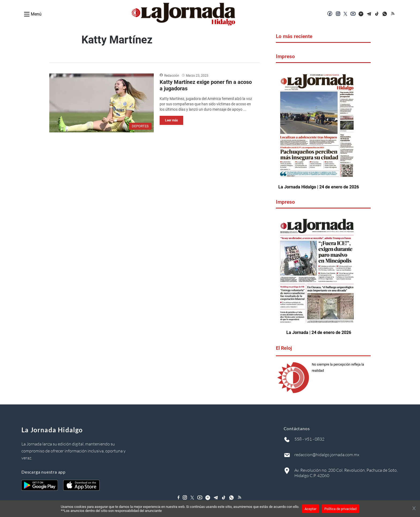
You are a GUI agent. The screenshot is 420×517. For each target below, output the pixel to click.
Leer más (171, 120)
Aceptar (310, 509)
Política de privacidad (340, 509)
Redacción (172, 76)
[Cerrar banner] (414, 509)
